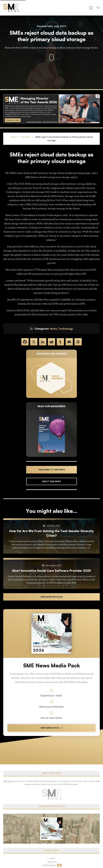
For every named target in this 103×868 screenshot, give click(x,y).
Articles (26, 137)
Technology (66, 329)
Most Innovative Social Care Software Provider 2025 (51, 571)
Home (14, 137)
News (54, 329)
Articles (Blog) (49, 865)
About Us (52, 862)
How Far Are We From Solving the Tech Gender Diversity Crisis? (51, 533)
